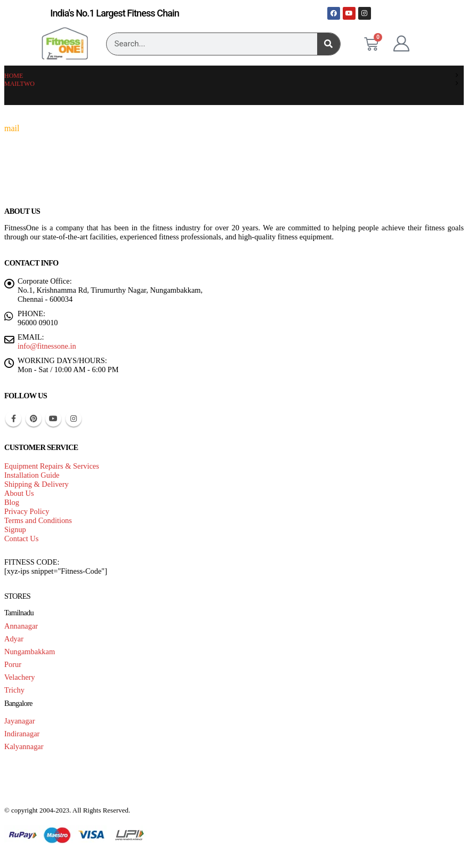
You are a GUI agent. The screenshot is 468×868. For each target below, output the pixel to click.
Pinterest (34, 419)
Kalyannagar (24, 746)
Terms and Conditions (38, 520)
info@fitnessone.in (47, 346)
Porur (13, 664)
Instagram (74, 419)
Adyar (14, 639)
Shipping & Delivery (37, 484)
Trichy (14, 690)
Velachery (20, 677)
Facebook (13, 419)
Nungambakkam (30, 652)
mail (12, 128)
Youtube (53, 419)
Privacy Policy (27, 511)
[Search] (329, 44)
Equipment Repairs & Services (52, 466)
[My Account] (401, 44)
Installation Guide (32, 475)
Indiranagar (22, 734)
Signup (15, 529)
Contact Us (21, 539)
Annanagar (21, 626)
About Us (19, 493)
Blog (12, 502)
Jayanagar (20, 721)
